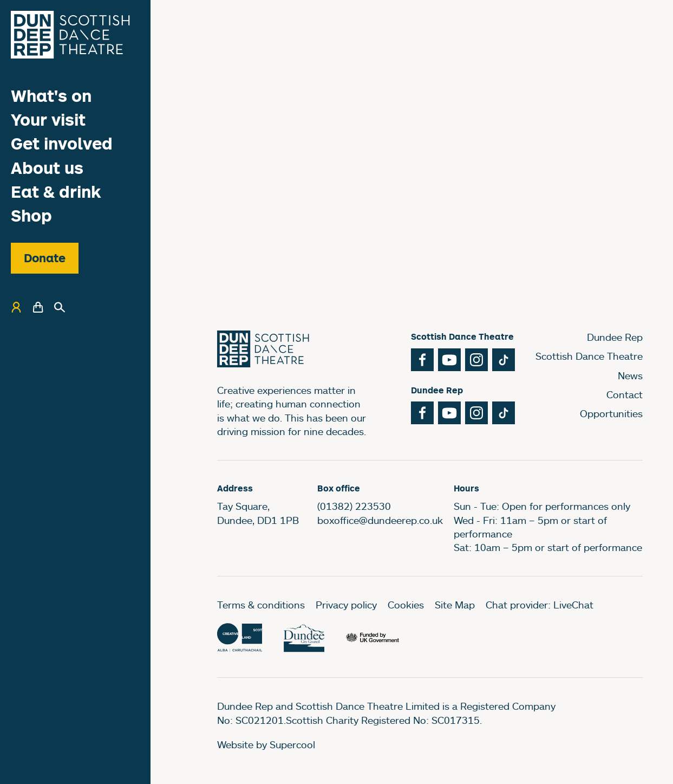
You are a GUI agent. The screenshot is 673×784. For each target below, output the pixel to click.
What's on (51, 96)
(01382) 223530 (354, 506)
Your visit (48, 119)
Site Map (455, 605)
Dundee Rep (615, 337)
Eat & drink (56, 192)
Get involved (62, 143)
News (630, 375)
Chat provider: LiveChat (540, 605)
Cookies (406, 605)
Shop (31, 215)
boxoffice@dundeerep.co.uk (380, 520)
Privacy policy (346, 605)
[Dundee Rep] (70, 35)
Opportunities (611, 413)
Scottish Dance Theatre (589, 356)
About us (47, 168)
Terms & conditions (261, 605)
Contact (625, 394)
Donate (45, 258)
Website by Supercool (266, 744)
